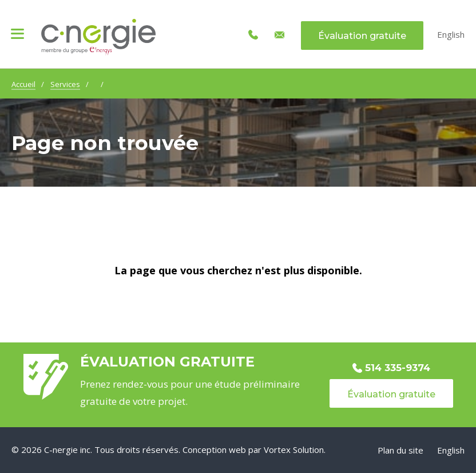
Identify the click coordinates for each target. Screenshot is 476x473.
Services (65, 84)
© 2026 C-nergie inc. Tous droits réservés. (96, 450)
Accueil (23, 84)
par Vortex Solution (286, 450)
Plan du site (400, 450)
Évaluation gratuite (362, 36)
